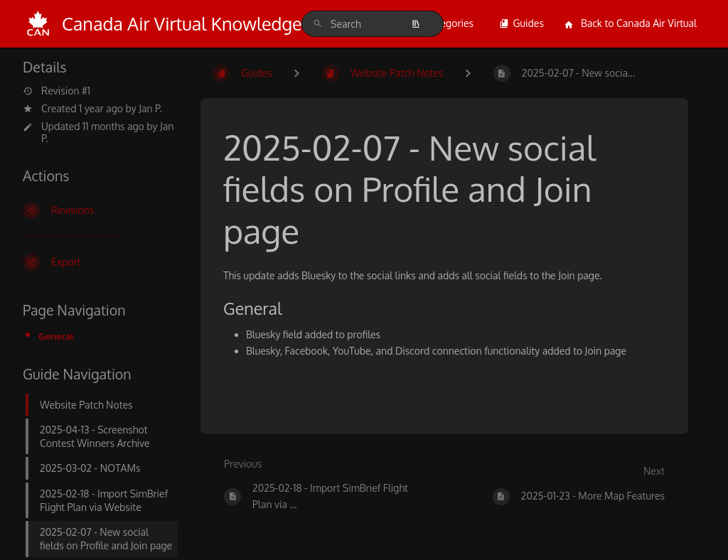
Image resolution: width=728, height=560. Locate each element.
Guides (521, 23)
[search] (373, 24)
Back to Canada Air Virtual (630, 23)
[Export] (100, 262)
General (56, 336)
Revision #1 (57, 91)
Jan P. (150, 108)
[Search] (318, 24)
